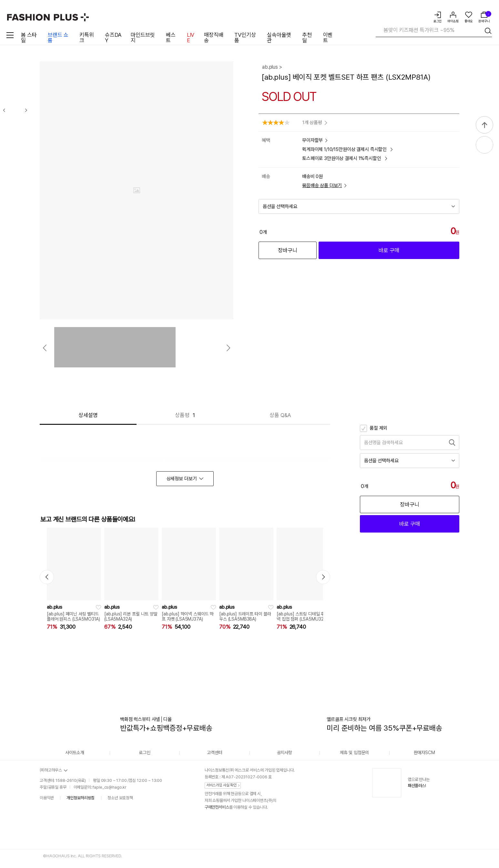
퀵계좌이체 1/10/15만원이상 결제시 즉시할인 (347, 150)
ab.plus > (272, 67)
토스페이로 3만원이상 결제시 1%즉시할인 (345, 159)
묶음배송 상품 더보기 (324, 186)
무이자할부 (315, 140)
